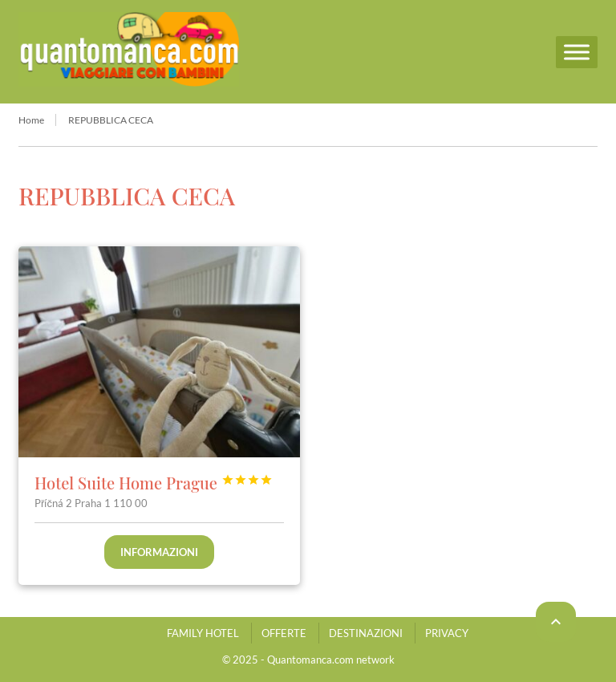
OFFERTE (284, 633)
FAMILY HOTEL (203, 633)
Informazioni (159, 552)
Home (31, 120)
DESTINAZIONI (366, 633)
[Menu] (577, 52)
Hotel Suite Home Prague (154, 483)
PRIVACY (447, 633)
